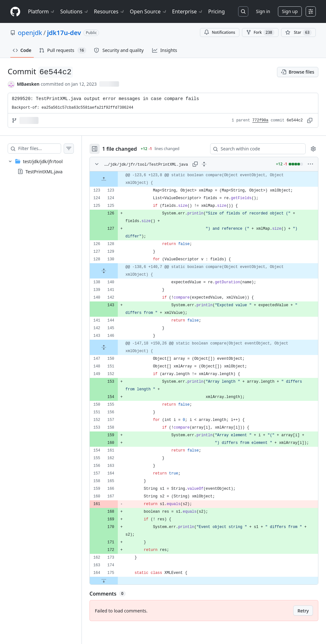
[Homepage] (15, 12)
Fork (260, 33)
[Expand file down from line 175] (117, 596)
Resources (109, 11)
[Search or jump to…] (243, 11)
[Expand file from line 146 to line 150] (117, 347)
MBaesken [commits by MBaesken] (28, 84)
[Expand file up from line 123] (117, 179)
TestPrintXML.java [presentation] (44, 172)
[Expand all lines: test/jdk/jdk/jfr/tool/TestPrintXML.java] (210, 164)
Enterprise (188, 11)
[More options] (310, 164)
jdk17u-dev (64, 33)
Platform (42, 11)
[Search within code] (255, 149)
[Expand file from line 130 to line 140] (117, 271)
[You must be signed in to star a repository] (298, 33)
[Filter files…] (46, 148)
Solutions (74, 11)
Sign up (290, 11)
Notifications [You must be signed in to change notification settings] (220, 32)
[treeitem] (47, 166)
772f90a (260, 120)
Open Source (149, 11)
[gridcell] (210, 179)
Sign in (263, 11)
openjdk (30, 33)
